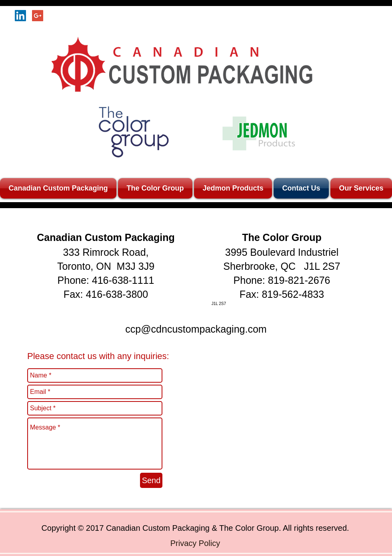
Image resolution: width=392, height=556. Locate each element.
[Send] (151, 480)
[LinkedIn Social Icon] (20, 16)
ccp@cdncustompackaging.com (196, 329)
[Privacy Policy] (195, 543)
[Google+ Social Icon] (38, 16)
